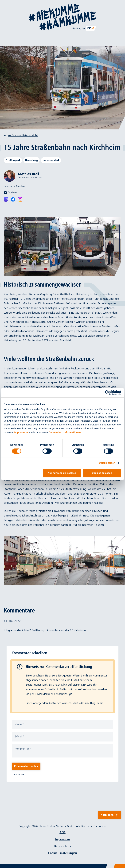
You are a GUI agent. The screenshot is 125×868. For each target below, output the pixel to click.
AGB (63, 832)
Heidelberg (31, 160)
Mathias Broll (28, 174)
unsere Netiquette (60, 676)
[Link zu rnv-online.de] (85, 28)
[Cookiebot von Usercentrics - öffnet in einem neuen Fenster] (107, 393)
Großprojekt (13, 160)
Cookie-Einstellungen (63, 853)
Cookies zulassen (102, 473)
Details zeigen (107, 463)
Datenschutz (63, 846)
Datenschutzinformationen (65, 432)
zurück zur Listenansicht (21, 135)
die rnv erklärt (51, 160)
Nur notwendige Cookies (62, 473)
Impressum (21, 432)
